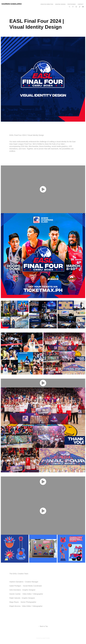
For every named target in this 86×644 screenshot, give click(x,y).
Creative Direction (47, 4)
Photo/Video (72, 4)
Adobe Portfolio (46, 638)
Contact (80, 4)
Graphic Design (60, 4)
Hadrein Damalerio (12, 4)
